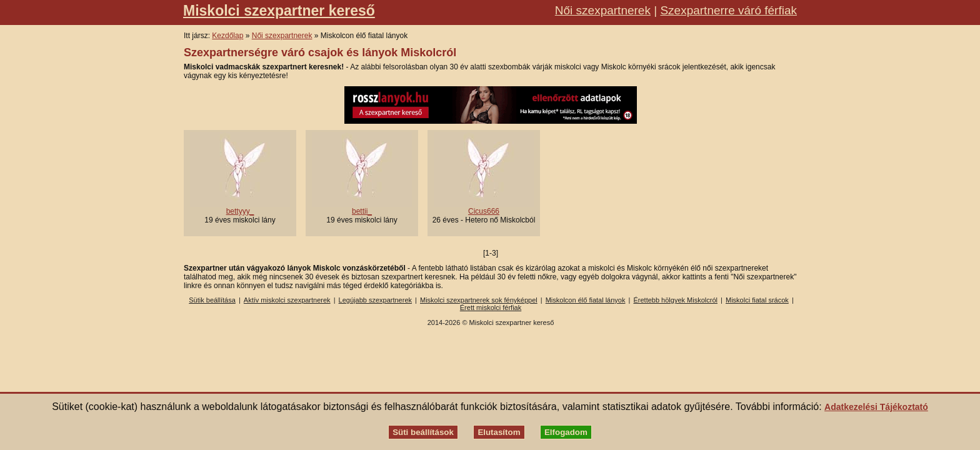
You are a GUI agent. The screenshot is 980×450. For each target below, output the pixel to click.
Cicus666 (484, 211)
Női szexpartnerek (603, 10)
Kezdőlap (227, 36)
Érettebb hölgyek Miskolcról (675, 300)
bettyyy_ (240, 211)
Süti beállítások (423, 432)
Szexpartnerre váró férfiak (728, 10)
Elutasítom (499, 432)
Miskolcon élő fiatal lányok (586, 300)
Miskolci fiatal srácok (757, 300)
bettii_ (362, 211)
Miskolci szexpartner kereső (279, 11)
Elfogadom (566, 432)
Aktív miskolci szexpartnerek (287, 300)
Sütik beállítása (212, 300)
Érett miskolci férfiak (491, 307)
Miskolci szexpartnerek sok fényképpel (479, 300)
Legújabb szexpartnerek (375, 300)
